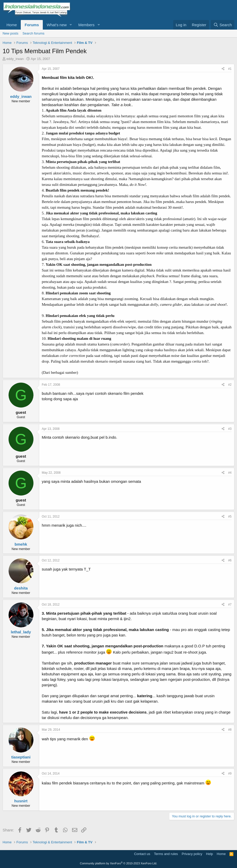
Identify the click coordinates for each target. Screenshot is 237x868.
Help (210, 854)
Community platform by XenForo (119, 863)
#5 (230, 517)
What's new (57, 25)
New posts (11, 33)
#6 (230, 560)
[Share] (223, 69)
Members (86, 25)
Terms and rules (166, 854)
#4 (230, 473)
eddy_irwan (15, 59)
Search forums (34, 33)
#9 (230, 774)
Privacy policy (192, 854)
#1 (230, 69)
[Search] (223, 25)
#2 (230, 385)
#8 (230, 730)
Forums (32, 25)
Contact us (142, 854)
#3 (230, 429)
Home (12, 25)
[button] (71, 25)
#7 (230, 605)
